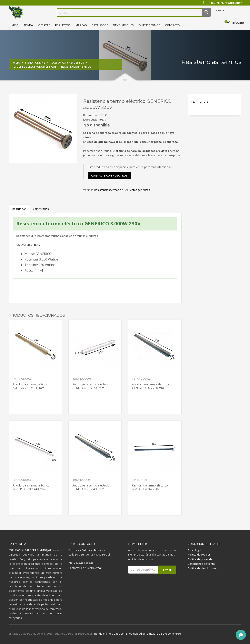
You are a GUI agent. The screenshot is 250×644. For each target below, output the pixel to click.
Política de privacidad (201, 559)
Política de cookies (199, 555)
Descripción (19, 209)
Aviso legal (194, 550)
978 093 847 (234, 3)
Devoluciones (123, 25)
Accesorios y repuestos (67, 63)
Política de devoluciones (203, 568)
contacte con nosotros (109, 176)
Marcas (81, 25)
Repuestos (63, 25)
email (99, 568)
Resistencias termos (76, 67)
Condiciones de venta (201, 564)
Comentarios (41, 209)
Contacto (172, 25)
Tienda (28, 25)
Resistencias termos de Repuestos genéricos (122, 190)
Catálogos (100, 25)
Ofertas (44, 25)
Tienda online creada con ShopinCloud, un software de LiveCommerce (137, 634)
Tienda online (35, 63)
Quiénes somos (149, 25)
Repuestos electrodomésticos (34, 67)
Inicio (15, 25)
